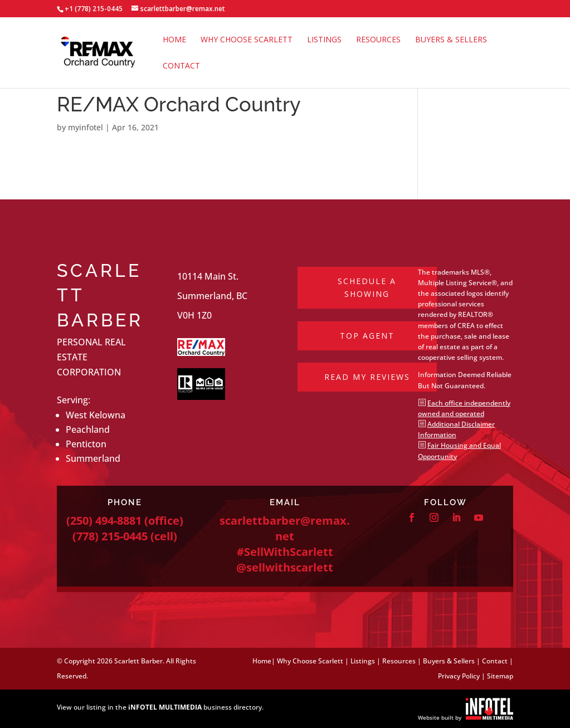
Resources (378, 40)
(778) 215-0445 (110, 536)
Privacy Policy (459, 676)
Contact (181, 66)
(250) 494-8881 (104, 521)
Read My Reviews (367, 377)
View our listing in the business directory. (160, 707)
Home (174, 40)
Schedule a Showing (367, 288)
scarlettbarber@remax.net (285, 528)
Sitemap (500, 676)
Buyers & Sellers (451, 40)
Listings (324, 40)
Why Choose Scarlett (247, 40)
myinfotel (86, 127)
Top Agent (367, 336)
